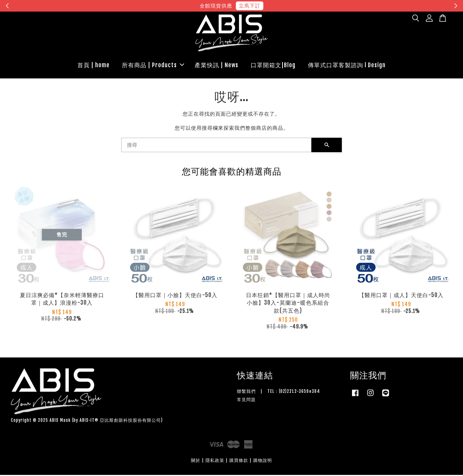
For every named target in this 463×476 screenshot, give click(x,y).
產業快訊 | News (216, 65)
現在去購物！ (298, 6)
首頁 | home (94, 65)
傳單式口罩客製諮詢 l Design (347, 65)
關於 (196, 461)
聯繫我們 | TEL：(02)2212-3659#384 (279, 392)
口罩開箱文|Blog (273, 65)
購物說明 (263, 461)
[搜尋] (216, 146)
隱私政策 (215, 461)
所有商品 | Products (153, 65)
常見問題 (246, 401)
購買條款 (239, 461)
